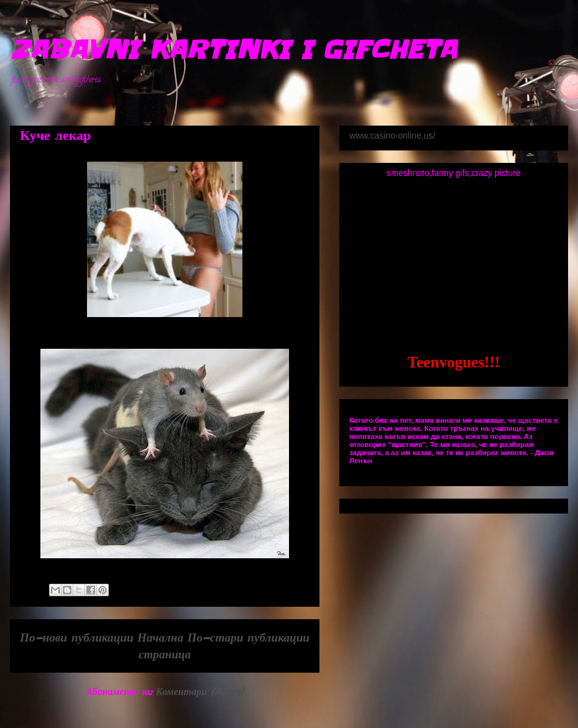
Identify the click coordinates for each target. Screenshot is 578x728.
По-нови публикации (77, 637)
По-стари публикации (249, 637)
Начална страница (164, 645)
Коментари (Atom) (200, 691)
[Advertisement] (454, 265)
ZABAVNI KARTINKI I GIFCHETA (233, 50)
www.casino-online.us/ (392, 136)
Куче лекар (55, 136)
